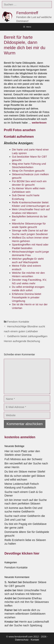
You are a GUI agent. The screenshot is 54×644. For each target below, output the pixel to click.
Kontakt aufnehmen (19, 137)
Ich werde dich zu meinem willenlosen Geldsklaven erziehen (25, 614)
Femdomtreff (27, 13)
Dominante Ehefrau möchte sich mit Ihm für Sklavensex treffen (27, 602)
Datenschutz (22, 640)
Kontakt (35, 640)
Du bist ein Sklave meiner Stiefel (25, 472)
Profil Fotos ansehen (20, 130)
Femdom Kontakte (18, 322)
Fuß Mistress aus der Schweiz (23, 459)
